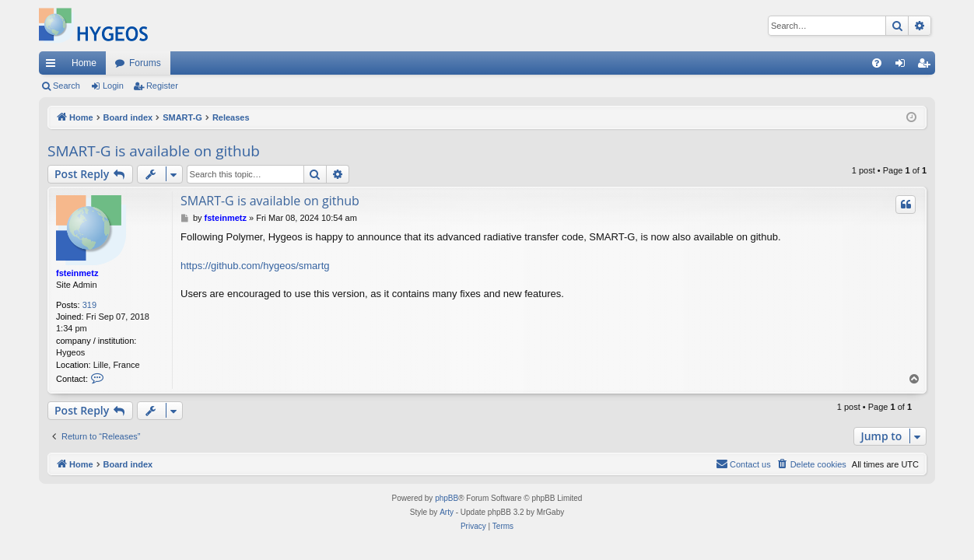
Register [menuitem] (927, 66)
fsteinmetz (77, 273)
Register (162, 86)
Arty (447, 512)
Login (113, 86)
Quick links (54, 66)
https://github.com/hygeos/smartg (255, 266)
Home (84, 63)
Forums (145, 63)
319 (89, 305)
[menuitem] (877, 63)
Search (67, 86)
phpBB (447, 498)
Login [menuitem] (904, 66)
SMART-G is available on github (154, 151)
